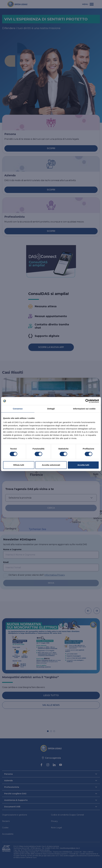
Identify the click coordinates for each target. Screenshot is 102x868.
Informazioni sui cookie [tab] (84, 409)
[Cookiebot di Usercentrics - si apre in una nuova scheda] (87, 401)
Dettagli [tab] (51, 409)
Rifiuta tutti (19, 465)
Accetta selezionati (51, 465)
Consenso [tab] (18, 409)
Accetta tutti (83, 465)
